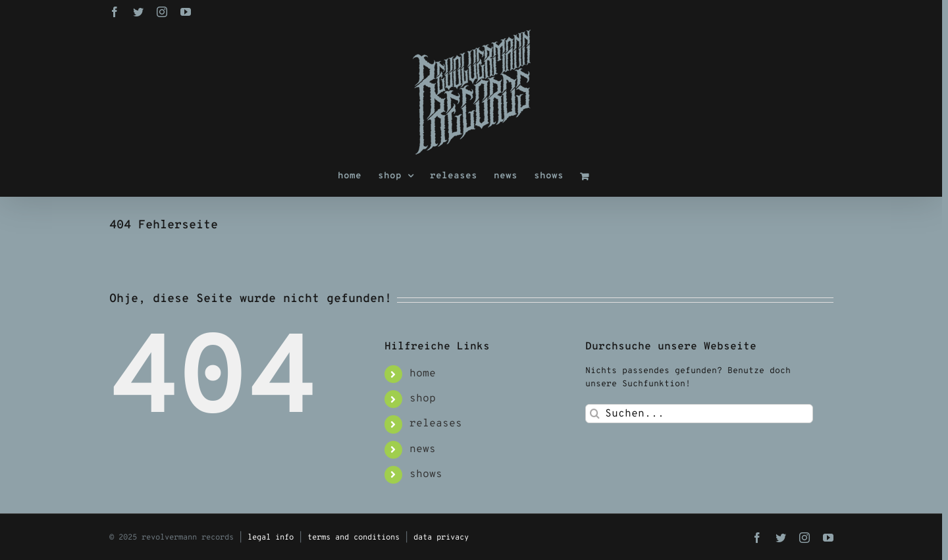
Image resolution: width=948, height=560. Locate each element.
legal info (271, 538)
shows (426, 474)
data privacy (441, 538)
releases (436, 424)
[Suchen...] (699, 414)
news (423, 449)
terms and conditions (354, 538)
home (423, 374)
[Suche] (595, 414)
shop (423, 399)
